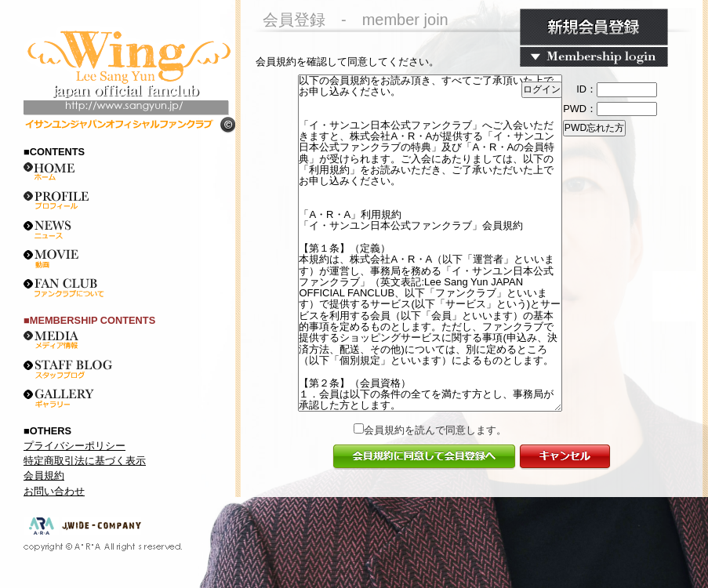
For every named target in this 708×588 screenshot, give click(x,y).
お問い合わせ (54, 491)
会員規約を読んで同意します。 (435, 430)
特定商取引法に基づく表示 (85, 461)
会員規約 (44, 475)
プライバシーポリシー (74, 446)
